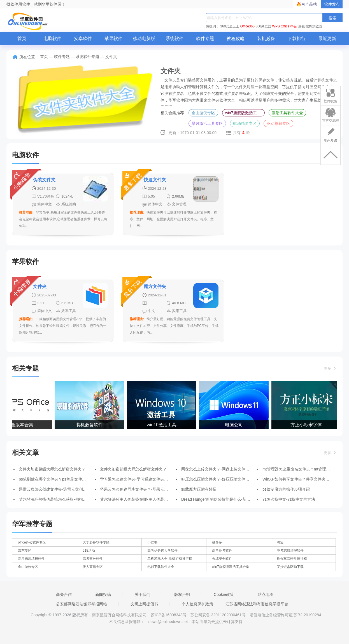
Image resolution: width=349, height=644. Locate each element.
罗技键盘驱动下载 (290, 567)
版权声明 (182, 594)
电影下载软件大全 (161, 567)
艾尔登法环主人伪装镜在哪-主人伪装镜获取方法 (142, 499)
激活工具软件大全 (287, 113)
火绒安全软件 (222, 559)
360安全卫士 (230, 26)
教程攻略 (236, 38)
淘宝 (280, 542)
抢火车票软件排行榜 (292, 559)
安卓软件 (83, 38)
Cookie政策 (224, 594)
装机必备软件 (90, 425)
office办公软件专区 (32, 542)
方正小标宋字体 (307, 425)
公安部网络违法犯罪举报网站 (82, 604)
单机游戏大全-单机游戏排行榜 (170, 559)
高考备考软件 (222, 551)
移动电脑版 (144, 38)
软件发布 (332, 4)
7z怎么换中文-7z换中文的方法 (289, 499)
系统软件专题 (87, 57)
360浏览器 (263, 26)
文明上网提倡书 (144, 604)
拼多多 (217, 542)
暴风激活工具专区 (207, 123)
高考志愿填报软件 (31, 559)
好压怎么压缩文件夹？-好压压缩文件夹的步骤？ (223, 479)
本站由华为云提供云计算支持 (217, 622)
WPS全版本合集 (18, 425)
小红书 (152, 542)
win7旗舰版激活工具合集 (245, 113)
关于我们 (143, 594)
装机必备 (266, 38)
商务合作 (64, 594)
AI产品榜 (309, 4)
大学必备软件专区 (96, 542)
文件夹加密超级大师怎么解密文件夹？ (52, 469)
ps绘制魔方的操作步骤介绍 (286, 489)
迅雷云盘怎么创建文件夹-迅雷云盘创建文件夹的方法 (65, 489)
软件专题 (205, 38)
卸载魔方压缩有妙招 (199, 489)
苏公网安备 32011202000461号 (219, 615)
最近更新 (327, 38)
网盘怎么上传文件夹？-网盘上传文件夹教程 (219, 469)
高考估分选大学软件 (162, 551)
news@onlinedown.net (168, 622)
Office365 (247, 26)
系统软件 (175, 38)
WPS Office (281, 26)
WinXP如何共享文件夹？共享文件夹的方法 (300, 479)
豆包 (301, 26)
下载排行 (297, 38)
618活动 (89, 551)
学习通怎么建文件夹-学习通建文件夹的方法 (138, 479)
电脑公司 (234, 425)
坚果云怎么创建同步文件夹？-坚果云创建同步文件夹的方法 (152, 489)
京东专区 (25, 551)
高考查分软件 (93, 559)
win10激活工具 (162, 425)
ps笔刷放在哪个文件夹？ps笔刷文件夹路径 (56, 479)
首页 (22, 38)
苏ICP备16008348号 (169, 615)
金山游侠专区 (203, 113)
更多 (330, 368)
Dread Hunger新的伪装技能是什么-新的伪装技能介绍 (228, 499)
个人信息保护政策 (197, 604)
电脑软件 (52, 38)
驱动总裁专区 (278, 123)
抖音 (294, 26)
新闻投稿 (103, 594)
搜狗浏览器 (314, 26)
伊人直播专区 (93, 567)
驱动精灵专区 (245, 123)
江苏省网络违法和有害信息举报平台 (257, 604)
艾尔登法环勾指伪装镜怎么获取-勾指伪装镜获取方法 (65, 499)
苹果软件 (113, 38)
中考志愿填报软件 (290, 551)
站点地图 (266, 594)
